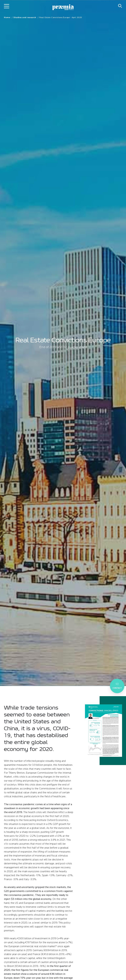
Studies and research (25, 18)
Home (7, 18)
